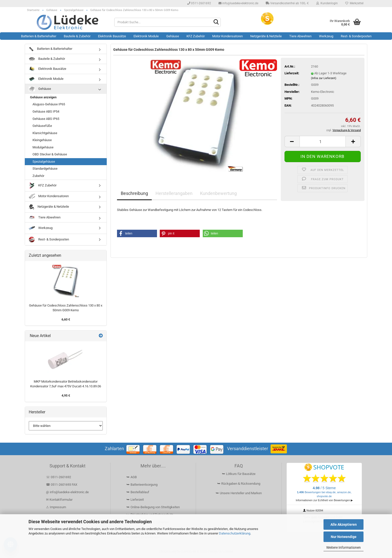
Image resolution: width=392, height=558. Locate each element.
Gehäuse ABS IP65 (46, 119)
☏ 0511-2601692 (58, 477)
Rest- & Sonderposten (356, 36)
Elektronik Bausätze (112, 36)
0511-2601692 (199, 3)
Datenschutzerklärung (235, 533)
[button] (292, 142)
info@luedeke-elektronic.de (238, 3)
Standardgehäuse (45, 169)
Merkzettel (354, 3)
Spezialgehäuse (44, 162)
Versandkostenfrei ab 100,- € (287, 3)
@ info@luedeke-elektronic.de (67, 492)
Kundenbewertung (218, 193)
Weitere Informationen (343, 547)
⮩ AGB (132, 477)
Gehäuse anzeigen (43, 97)
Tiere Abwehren (300, 36)
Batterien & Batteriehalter (39, 36)
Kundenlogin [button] (327, 3)
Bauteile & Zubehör (77, 36)
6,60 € (66, 319)
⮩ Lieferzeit (135, 500)
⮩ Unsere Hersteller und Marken (239, 493)
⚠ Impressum (56, 507)
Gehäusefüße (42, 126)
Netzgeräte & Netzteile (266, 36)
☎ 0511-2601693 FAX (62, 485)
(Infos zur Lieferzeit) (324, 78)
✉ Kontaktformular (59, 500)
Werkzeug (326, 36)
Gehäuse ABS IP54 (46, 111)
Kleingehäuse (42, 140)
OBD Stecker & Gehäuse (50, 154)
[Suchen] (216, 23)
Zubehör (38, 176)
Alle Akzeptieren (344, 524)
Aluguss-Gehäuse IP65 (49, 104)
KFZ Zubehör (196, 36)
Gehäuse (173, 36)
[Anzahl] (323, 142)
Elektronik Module (146, 36)
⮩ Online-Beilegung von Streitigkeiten (153, 507)
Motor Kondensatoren (227, 36)
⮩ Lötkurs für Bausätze (239, 474)
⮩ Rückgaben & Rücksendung (239, 484)
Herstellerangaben (174, 193)
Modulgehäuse (43, 147)
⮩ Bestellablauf (138, 492)
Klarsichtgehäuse (45, 133)
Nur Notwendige (344, 537)
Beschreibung (134, 193)
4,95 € (66, 395)
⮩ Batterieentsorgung (142, 485)
